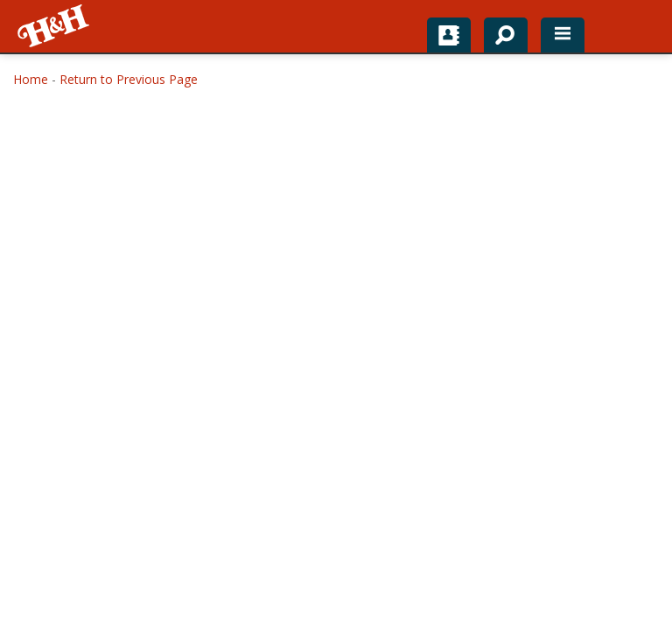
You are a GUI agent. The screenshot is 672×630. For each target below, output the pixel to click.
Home (31, 79)
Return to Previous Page (129, 79)
